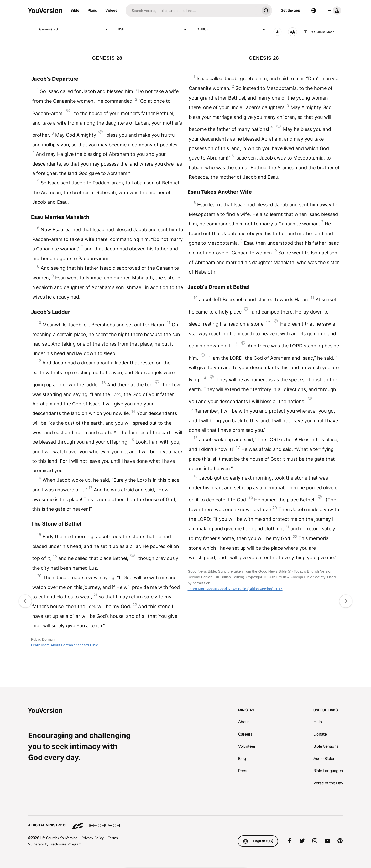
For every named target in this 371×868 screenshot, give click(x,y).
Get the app (290, 10)
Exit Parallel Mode (319, 32)
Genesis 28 (74, 29)
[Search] (193, 11)
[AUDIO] (278, 32)
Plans (92, 10)
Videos (111, 10)
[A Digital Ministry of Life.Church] (186, 823)
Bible (75, 10)
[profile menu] (333, 11)
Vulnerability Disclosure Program (55, 844)
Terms (113, 838)
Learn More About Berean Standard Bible (65, 645)
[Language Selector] (314, 11)
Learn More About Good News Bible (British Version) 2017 (235, 589)
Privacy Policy (93, 838)
